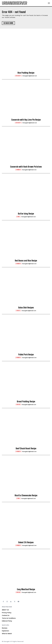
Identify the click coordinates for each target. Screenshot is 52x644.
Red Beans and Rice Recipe (26, 261)
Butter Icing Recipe (26, 214)
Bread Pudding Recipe (26, 401)
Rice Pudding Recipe (26, 73)
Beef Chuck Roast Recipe (26, 448)
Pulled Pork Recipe (26, 355)
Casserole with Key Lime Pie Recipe (26, 120)
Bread (18, 404)
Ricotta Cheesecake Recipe (26, 495)
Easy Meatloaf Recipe (26, 589)
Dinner (18, 170)
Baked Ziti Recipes (26, 542)
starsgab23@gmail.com (30, 76)
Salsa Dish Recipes (26, 308)
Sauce (18, 311)
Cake (18, 217)
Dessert (18, 76)
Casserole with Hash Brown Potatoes (26, 167)
